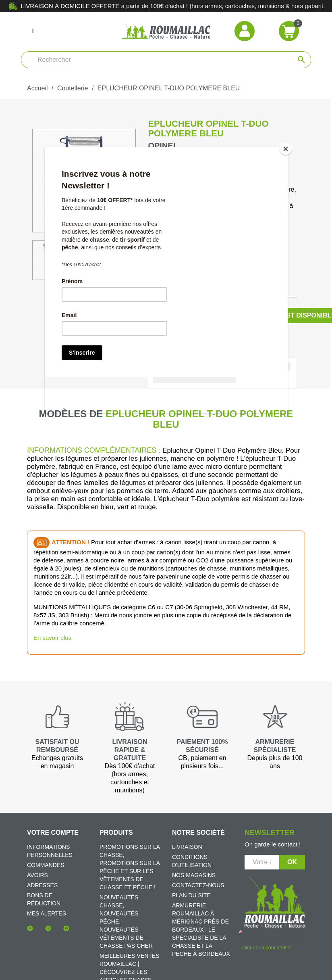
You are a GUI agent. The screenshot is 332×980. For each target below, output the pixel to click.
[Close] (286, 149)
